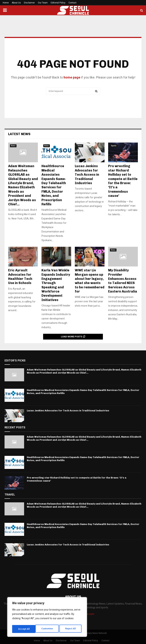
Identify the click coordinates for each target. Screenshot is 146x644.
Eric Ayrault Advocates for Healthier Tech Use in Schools (20, 277)
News (13, 146)
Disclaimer (29, 3)
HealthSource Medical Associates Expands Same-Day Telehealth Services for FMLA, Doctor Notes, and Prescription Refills (54, 185)
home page (72, 77)
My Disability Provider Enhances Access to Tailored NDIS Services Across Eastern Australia (123, 281)
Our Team (43, 3)
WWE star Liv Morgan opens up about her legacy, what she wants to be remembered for (90, 281)
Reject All (48, 629)
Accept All (71, 629)
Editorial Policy (58, 3)
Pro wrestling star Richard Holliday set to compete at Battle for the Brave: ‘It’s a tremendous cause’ (123, 181)
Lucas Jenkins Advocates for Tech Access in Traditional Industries (87, 175)
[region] (47, 618)
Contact (72, 3)
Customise (24, 629)
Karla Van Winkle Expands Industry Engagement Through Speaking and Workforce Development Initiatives (56, 285)
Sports (114, 146)
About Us (16, 3)
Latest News (19, 134)
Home (6, 3)
